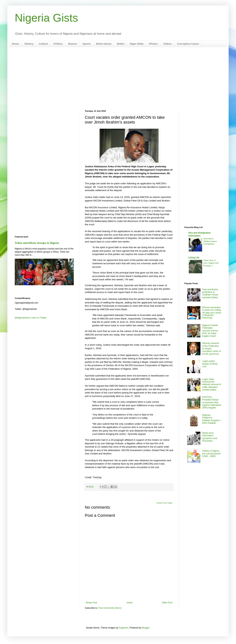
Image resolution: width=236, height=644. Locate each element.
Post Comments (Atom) (110, 608)
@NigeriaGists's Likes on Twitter (31, 318)
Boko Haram (104, 44)
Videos (167, 44)
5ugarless (124, 628)
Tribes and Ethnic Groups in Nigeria (37, 243)
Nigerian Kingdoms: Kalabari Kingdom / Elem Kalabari (212, 419)
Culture (43, 44)
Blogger (146, 628)
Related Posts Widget (164, 503)
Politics (58, 44)
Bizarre (73, 44)
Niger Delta (137, 44)
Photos (153, 44)
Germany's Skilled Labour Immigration (210, 241)
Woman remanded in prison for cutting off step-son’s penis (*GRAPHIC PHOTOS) (212, 313)
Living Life (194, 258)
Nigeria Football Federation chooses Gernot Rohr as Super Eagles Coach (210, 331)
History (29, 44)
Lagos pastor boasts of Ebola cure (210, 364)
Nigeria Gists (46, 18)
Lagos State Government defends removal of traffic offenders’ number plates (212, 385)
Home (15, 44)
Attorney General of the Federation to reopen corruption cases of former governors (212, 349)
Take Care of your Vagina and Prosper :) (211, 263)
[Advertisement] (118, 78)
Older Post (167, 603)
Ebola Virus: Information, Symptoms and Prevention (210, 437)
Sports (86, 44)
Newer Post (91, 603)
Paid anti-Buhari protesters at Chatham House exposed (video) (210, 293)
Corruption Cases (188, 44)
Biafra (121, 44)
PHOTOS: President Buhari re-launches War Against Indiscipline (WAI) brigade (212, 402)
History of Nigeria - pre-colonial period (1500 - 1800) (211, 454)
